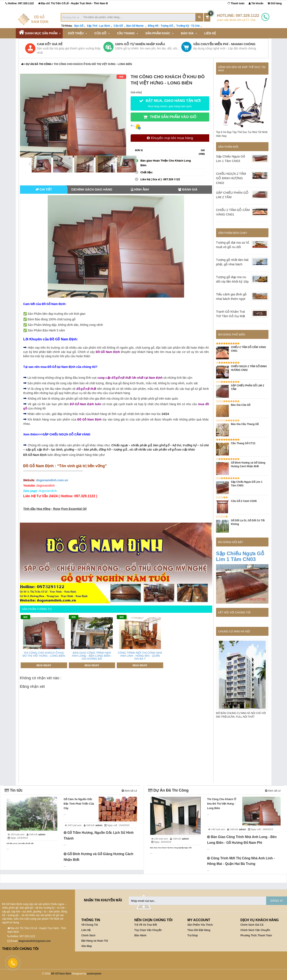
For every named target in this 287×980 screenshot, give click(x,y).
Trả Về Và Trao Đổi (146, 925)
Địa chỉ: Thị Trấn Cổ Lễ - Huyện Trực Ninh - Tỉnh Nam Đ (73, 3)
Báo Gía (187, 33)
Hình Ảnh (140, 189)
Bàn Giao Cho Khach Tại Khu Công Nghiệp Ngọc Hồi (171, 848)
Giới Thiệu (76, 33)
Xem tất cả (129, 791)
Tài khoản (256, 3)
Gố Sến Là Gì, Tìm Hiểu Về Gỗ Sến (20, 843)
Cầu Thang (126, 33)
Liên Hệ (210, 33)
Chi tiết (44, 189)
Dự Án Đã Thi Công (39, 64)
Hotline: (20, 3)
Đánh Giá (188, 189)
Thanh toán (236, 3)
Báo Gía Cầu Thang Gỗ (245, 424)
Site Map (87, 946)
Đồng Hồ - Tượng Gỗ (160, 26)
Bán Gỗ (79, 26)
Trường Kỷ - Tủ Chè (188, 26)
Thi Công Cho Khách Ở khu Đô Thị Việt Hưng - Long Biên (221, 804)
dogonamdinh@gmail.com (35, 941)
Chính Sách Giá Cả (252, 925)
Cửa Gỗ (118, 26)
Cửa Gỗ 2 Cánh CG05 (244, 501)
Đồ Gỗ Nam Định (61, 974)
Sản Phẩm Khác (158, 33)
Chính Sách (88, 935)
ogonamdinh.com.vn (52, 480)
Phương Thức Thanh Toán (256, 935)
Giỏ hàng (275, 3)
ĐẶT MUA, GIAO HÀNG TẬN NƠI (170, 103)
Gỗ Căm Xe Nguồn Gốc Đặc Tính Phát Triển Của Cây (79, 804)
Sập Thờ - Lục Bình (99, 26)
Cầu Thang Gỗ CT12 (243, 443)
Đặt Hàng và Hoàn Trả (95, 941)
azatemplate (94, 974)
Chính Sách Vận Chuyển (255, 930)
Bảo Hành (140, 935)
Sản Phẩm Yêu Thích (200, 925)
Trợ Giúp (193, 935)
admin (42, 834)
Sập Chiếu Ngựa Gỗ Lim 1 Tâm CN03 (240, 556)
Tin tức (14, 790)
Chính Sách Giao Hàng (92, 189)
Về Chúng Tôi (90, 925)
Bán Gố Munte (135, 26)
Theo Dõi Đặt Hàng (199, 930)
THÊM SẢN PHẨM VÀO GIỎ (170, 117)
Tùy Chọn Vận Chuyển (148, 930)
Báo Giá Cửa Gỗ (241, 405)
